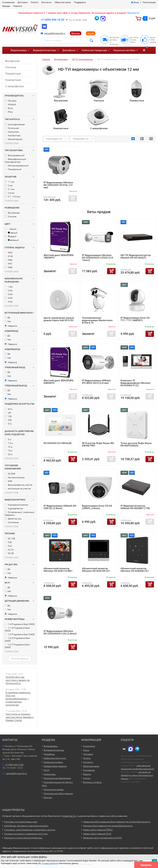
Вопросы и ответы (93, 782)
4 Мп (9, 298)
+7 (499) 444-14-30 (52, 20)
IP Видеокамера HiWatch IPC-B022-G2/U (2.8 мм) (96, 382)
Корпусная (12, 132)
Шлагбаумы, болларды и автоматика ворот (26, 826)
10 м (8, 447)
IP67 (8, 264)
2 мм (9, 185)
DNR (8, 481)
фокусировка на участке (18, 485)
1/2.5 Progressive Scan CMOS (17, 639)
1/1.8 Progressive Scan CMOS (17, 629)
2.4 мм (9, 193)
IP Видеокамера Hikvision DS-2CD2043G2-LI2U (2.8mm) (60, 632)
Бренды (6, 6)
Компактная (12, 135)
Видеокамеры (19, 50)
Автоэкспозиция (15, 477)
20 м (8, 454)
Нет (8, 321)
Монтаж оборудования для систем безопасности (108, 826)
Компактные (13, 80)
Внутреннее (12, 213)
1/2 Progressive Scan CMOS (20, 634)
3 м (8, 439)
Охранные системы (124, 50)
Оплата (34, 2)
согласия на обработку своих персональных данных (137, 775)
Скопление (12, 522)
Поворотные (13, 74)
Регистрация (149, 2)
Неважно (11, 326)
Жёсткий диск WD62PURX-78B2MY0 (59, 256)
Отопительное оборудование (58, 793)
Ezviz (9, 108)
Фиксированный (15, 155)
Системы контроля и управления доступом (26, 834)
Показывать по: (81, 139)
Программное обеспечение (57, 778)
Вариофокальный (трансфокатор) (15, 160)
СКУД (46, 770)
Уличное (10, 216)
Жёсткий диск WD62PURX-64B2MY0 (59, 382)
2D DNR (10, 474)
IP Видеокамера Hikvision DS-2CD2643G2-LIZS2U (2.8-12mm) (98, 258)
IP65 (8, 253)
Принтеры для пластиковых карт (21, 822)
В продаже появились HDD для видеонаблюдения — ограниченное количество (18, 699)
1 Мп (9, 287)
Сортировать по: (54, 139)
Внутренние (12, 61)
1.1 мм (9, 182)
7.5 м (9, 443)
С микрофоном (14, 86)
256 (8, 420)
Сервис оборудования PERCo (98, 830)
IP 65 (9, 256)
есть (8, 409)
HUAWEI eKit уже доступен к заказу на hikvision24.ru (18, 680)
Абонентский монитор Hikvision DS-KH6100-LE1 (96, 570)
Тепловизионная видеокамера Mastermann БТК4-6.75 (97, 320)
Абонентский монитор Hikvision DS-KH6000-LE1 (135, 570)
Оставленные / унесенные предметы (19, 514)
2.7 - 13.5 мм (12, 197)
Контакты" (134, 13)
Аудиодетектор (14, 508)
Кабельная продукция (94, 50)
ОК (154, 861)
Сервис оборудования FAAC (97, 834)
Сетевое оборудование (55, 766)
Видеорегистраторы (45, 50)
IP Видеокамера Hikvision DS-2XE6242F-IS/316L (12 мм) (58, 185)
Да (7, 317)
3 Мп (9, 294)
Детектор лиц (13, 519)
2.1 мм (9, 189)
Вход (135, 2)
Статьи (87, 778)
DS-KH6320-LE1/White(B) (58, 443)
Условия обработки (50, 863)
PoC (8, 546)
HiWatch (10, 104)
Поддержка (80, 2)
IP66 (8, 260)
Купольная (12, 128)
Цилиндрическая (15, 124)
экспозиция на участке (18, 489)
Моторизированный (17, 166)
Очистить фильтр (20, 659)
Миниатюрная (14, 139)
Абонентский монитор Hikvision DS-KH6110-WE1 (58, 570)
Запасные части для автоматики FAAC (103, 838)
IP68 (8, 267)
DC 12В (10, 539)
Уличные (11, 67)
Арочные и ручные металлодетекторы (23, 838)
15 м (8, 451)
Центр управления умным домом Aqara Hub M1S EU (59, 319)
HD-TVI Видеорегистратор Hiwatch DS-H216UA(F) (136, 256)
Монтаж (76, 33)
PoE (8, 542)
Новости (18, 6)
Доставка (23, 2)
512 (8, 424)
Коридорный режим (16, 505)
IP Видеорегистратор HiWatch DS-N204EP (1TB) (135, 507)
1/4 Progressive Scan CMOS (20, 624)
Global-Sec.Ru (69, 816)
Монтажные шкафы (54, 789)
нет (8, 413)
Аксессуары (50, 774)
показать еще (11, 143)
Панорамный (13, 169)
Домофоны (69, 50)
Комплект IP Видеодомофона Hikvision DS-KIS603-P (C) (135, 383)
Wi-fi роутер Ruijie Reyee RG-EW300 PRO (98, 444)
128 (8, 416)
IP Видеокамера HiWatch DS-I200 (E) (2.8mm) (60, 507)
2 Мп (9, 291)
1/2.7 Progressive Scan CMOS (17, 646)
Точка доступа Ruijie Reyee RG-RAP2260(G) (136, 444)
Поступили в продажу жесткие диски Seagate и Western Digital (20, 717)
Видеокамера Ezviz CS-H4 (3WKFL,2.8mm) (97, 507)
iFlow (9, 112)
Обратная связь (63, 2)
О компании (8, 2)
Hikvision (11, 101)
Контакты (46, 2)
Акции (91, 33)
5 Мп (9, 302)
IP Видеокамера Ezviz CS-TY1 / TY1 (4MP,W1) (135, 319)
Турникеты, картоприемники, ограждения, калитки (30, 830)
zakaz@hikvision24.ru (55, 33)
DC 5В (9, 553)
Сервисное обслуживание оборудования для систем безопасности (117, 822)
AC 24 (9, 550)
